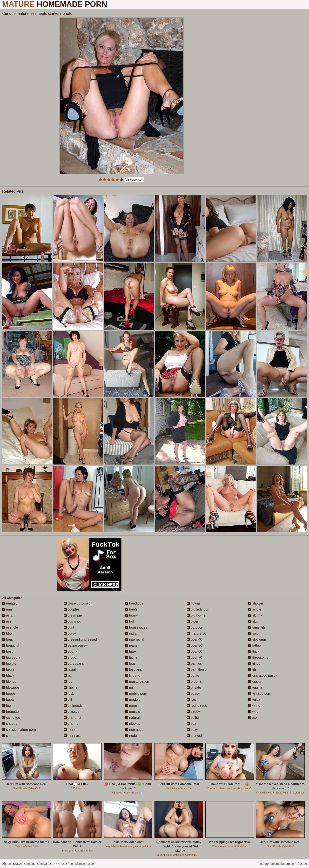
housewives (136, 627)
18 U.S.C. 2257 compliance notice (71, 864)
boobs (9, 694)
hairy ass (73, 736)
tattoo (254, 645)
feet (69, 681)
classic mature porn (19, 730)
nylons (194, 603)
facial (70, 669)
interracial (135, 639)
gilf (68, 700)
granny (71, 724)
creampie (73, 615)
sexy (192, 730)
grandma (73, 718)
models (133, 700)
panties (194, 663)
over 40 (194, 639)
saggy (193, 712)
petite (193, 675)
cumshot (72, 621)
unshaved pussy (263, 675)
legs (130, 663)
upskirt (255, 681)
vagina (255, 688)
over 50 (194, 645)
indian (132, 633)
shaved (194, 736)
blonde (9, 681)
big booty (11, 657)
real (192, 700)
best (7, 651)
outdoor (195, 627)
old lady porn (198, 609)
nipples (133, 724)
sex (191, 724)
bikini (8, 669)
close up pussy (77, 603)
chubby (10, 724)
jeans (131, 645)
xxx (253, 718)
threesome (258, 657)
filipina (71, 688)
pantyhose (197, 669)
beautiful (11, 645)
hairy (69, 730)
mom (131, 706)
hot (130, 621)
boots (8, 700)
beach (9, 639)
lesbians (134, 669)
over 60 (194, 651)
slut (253, 621)
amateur (10, 603)
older (192, 621)
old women (197, 615)
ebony (70, 651)
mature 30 (196, 633)
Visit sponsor (134, 180)
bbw (7, 633)
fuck (69, 694)
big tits (9, 663)
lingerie (133, 675)
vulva (254, 700)
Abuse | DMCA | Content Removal (25, 864)
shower (256, 603)
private (194, 688)
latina (131, 657)
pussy (193, 694)
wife (253, 712)
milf (130, 688)
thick (254, 651)
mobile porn (136, 694)
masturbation (137, 681)
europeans (74, 663)
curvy (70, 633)
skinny (255, 615)
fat (68, 675)
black (8, 675)
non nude (134, 730)
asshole (10, 627)
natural (133, 718)
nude (131, 736)
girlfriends (73, 706)
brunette (10, 712)
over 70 (194, 657)
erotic (70, 657)
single (255, 609)
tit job (254, 663)
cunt (69, 627)
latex (131, 651)
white (254, 706)
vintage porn (260, 694)
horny (132, 615)
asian (8, 615)
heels (131, 609)
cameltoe (11, 718)
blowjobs (11, 688)
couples (72, 609)
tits (252, 669)
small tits (257, 627)
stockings (257, 639)
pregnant (195, 681)
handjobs (134, 603)
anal (7, 609)
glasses (72, 712)
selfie (193, 718)
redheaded (197, 706)
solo (253, 633)
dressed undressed (80, 639)
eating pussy (75, 645)
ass (7, 621)
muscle (133, 712)
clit (6, 736)
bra (7, 706)
